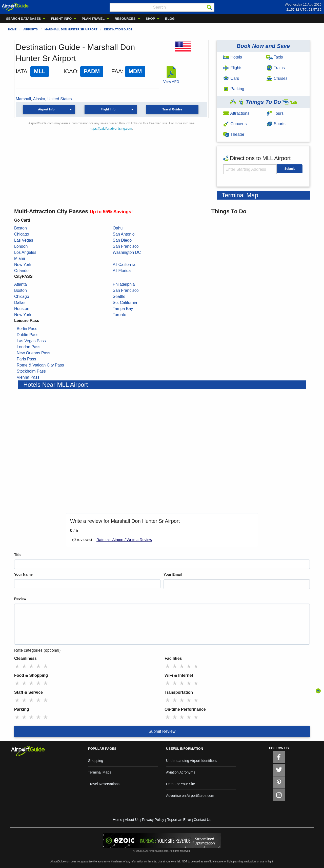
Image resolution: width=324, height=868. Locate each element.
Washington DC (127, 252)
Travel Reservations (104, 784)
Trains (276, 68)
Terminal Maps (100, 772)
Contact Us (202, 820)
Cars (231, 78)
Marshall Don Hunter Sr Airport (71, 29)
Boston (21, 228)
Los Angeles (25, 252)
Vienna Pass (28, 377)
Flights (233, 68)
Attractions (236, 113)
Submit (289, 169)
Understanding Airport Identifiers (191, 761)
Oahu (118, 228)
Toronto (119, 315)
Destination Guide (118, 29)
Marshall (23, 99)
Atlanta (21, 284)
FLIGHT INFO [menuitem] (61, 19)
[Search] (209, 7)
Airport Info (46, 109)
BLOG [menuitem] (170, 19)
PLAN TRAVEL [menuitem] (93, 19)
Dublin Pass (27, 335)
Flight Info (108, 109)
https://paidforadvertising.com (111, 129)
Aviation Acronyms (181, 772)
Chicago (22, 234)
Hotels (232, 57)
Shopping (96, 761)
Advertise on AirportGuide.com (190, 796)
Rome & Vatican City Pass (40, 365)
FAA (117, 71)
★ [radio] (17, 666)
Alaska (39, 99)
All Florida (122, 271)
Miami (20, 258)
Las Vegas (24, 240)
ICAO (70, 71)
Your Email (173, 574)
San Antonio (124, 234)
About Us (132, 820)
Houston (22, 309)
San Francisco (126, 246)
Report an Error (179, 820)
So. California (125, 303)
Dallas (20, 303)
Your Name (23, 574)
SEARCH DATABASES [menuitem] (23, 19)
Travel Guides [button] (172, 109)
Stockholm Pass (31, 371)
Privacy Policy (153, 820)
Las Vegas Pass (31, 341)
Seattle (119, 296)
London (21, 246)
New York (23, 265)
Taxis (275, 57)
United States (59, 99)
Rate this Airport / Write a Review (124, 540)
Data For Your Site (180, 784)
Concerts (235, 124)
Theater (234, 134)
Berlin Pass (27, 329)
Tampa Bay (123, 309)
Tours (275, 113)
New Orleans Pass (34, 353)
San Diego (122, 240)
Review (20, 599)
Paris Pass (26, 359)
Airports (31, 29)
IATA (22, 71)
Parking (234, 89)
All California (124, 265)
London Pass (28, 347)
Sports (276, 124)
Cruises (277, 78)
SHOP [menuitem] (150, 19)
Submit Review (162, 731)
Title (18, 555)
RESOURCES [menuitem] (125, 19)
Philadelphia (124, 284)
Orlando (21, 271)
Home (12, 29)
